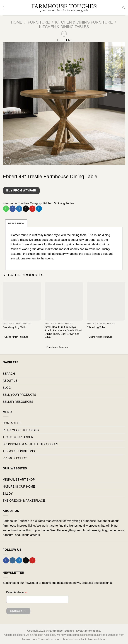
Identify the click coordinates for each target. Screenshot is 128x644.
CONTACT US (12, 423)
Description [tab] (16, 223)
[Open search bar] (124, 8)
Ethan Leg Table (96, 327)
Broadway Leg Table (15, 327)
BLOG (7, 388)
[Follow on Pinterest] (32, 560)
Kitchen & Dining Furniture (84, 22)
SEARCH (9, 374)
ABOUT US (10, 381)
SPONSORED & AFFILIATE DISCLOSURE (31, 444)
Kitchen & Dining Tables (64, 27)
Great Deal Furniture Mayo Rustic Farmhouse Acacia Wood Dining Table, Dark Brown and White (63, 332)
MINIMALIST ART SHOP (19, 479)
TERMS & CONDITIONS (19, 451)
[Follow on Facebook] (6, 560)
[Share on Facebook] (13, 209)
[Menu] (5, 8)
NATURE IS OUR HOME (19, 487)
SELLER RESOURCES (18, 402)
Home (17, 22)
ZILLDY (8, 494)
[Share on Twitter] (19, 209)
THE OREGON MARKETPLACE (24, 501)
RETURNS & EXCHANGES (21, 430)
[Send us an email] (26, 560)
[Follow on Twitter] (19, 560)
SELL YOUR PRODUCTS (19, 395)
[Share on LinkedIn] (39, 209)
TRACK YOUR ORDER (18, 437)
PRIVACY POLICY (15, 458)
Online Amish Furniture (16, 337)
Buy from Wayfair (21, 190)
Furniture (39, 22)
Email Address (16, 593)
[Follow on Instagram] (13, 560)
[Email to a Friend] (26, 209)
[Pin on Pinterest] (32, 209)
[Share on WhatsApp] (6, 209)
